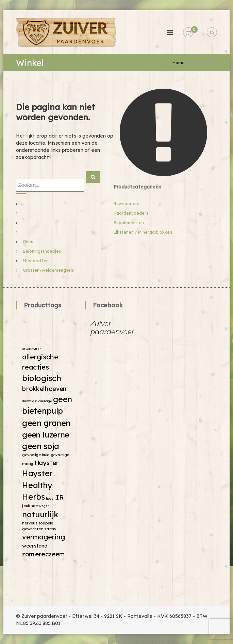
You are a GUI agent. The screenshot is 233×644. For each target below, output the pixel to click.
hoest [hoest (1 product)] (51, 498)
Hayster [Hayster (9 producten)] (47, 462)
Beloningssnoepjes (42, 251)
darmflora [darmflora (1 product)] (30, 401)
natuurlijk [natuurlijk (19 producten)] (40, 514)
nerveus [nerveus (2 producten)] (30, 523)
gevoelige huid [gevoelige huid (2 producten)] (36, 455)
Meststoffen (36, 261)
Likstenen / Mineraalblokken (143, 232)
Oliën (28, 242)
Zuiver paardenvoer (112, 328)
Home (179, 63)
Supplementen (129, 223)
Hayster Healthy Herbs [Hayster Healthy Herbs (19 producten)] (38, 485)
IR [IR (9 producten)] (60, 497)
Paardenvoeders (131, 213)
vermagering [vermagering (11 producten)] (44, 537)
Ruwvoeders (126, 204)
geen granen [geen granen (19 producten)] (47, 423)
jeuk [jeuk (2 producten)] (26, 505)
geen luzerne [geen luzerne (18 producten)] (46, 434)
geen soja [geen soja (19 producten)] (41, 446)
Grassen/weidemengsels (48, 270)
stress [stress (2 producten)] (50, 529)
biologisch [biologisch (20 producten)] (42, 378)
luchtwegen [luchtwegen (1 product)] (40, 506)
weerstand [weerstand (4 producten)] (35, 545)
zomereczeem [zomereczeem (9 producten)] (44, 554)
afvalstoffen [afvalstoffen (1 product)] (32, 349)
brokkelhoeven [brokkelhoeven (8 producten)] (45, 388)
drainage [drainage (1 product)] (45, 401)
